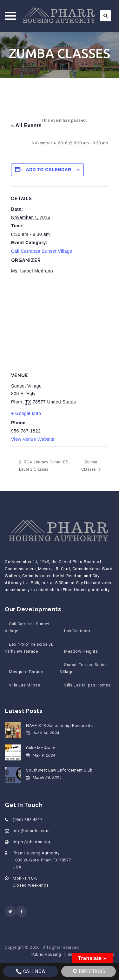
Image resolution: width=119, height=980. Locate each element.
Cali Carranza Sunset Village (42, 251)
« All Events (26, 125)
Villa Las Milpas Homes (87, 685)
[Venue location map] (60, 323)
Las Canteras (77, 631)
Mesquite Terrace (26, 672)
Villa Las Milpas (24, 685)
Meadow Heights (81, 651)
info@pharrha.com (31, 831)
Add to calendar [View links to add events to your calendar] (48, 170)
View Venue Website (33, 439)
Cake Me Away (40, 748)
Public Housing (46, 954)
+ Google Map (26, 413)
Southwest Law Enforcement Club (59, 770)
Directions (89, 971)
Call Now (31, 971)
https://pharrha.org (32, 842)
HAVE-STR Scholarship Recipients (60, 726)
